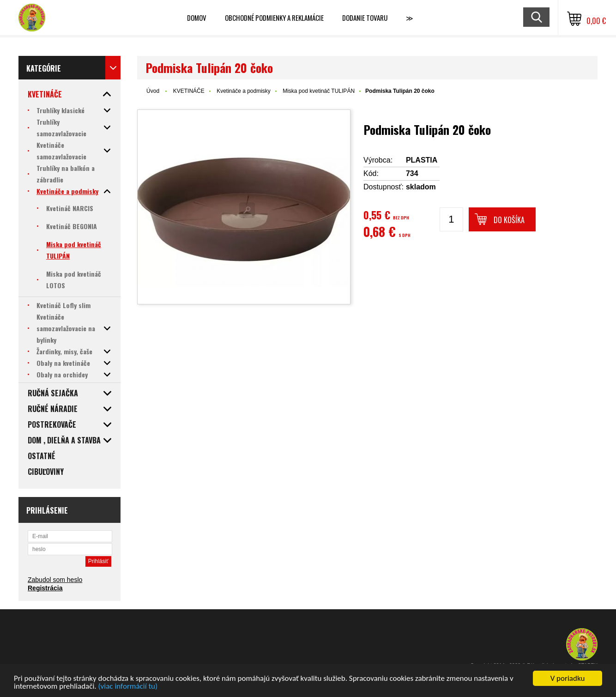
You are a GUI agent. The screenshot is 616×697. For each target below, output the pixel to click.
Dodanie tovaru (365, 18)
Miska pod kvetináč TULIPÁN (319, 91)
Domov (197, 18)
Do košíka (509, 220)
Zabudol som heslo (55, 580)
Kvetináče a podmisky (244, 91)
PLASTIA (422, 160)
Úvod (153, 91)
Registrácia (45, 588)
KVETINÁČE (189, 91)
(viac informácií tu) (128, 687)
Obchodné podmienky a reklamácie (274, 18)
